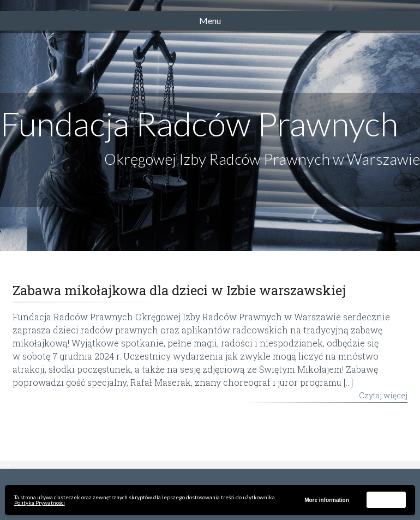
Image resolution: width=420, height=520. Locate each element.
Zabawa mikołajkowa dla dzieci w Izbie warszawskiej (179, 290)
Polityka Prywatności (40, 503)
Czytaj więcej (383, 395)
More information (327, 500)
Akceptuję (386, 500)
